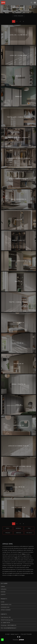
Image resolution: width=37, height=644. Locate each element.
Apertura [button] (18, 533)
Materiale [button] (18, 528)
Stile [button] (29, 528)
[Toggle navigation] (35, 3)
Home (9, 11)
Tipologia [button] (8, 533)
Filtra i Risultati (19, 16)
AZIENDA (3, 587)
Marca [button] (8, 528)
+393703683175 (12, 625)
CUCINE (3, 602)
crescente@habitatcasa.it (10, 628)
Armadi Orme (27, 11)
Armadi (21, 11)
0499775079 (6, 623)
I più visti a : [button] (29, 533)
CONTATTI (3, 595)
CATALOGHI (4, 589)
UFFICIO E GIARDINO (6, 610)
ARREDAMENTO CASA (6, 605)
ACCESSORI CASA (5, 607)
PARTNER (3, 592)
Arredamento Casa (15, 11)
